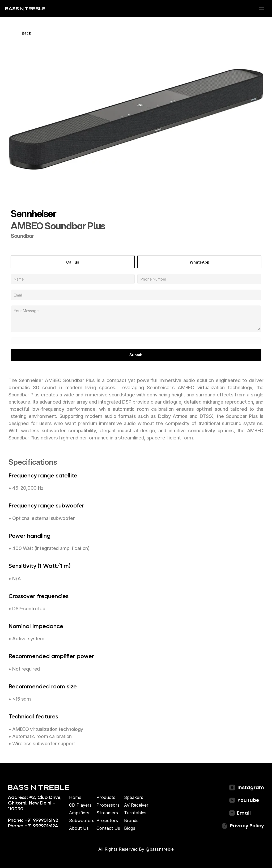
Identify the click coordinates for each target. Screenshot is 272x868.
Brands (131, 820)
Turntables (135, 813)
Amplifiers (79, 813)
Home (75, 797)
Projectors (107, 820)
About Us (79, 828)
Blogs (130, 828)
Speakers (134, 797)
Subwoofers (82, 820)
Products (106, 797)
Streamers (107, 813)
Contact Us (108, 828)
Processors (108, 805)
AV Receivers (137, 805)
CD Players (80, 805)
